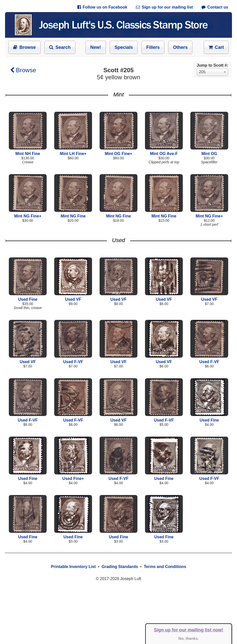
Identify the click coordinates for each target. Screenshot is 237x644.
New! (96, 47)
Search (60, 47)
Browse (24, 47)
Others (180, 47)
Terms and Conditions (165, 567)
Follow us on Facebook (102, 7)
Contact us (215, 7)
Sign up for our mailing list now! (189, 630)
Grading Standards (120, 567)
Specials (124, 47)
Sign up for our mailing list (164, 7)
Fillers (153, 47)
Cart (216, 47)
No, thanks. (189, 638)
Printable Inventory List (73, 567)
